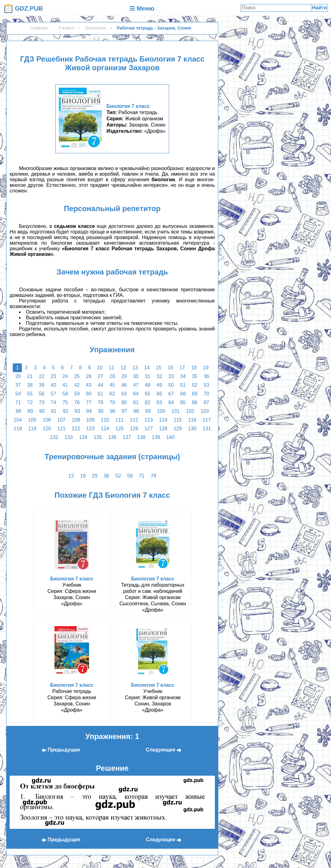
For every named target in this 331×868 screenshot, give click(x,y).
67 (171, 394)
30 (136, 376)
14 (147, 368)
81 (136, 402)
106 (47, 420)
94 (89, 411)
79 (112, 402)
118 (18, 429)
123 (90, 429)
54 (18, 394)
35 (195, 376)
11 (111, 368)
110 (105, 420)
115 (178, 420)
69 (195, 394)
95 (101, 411)
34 (183, 376)
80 (124, 402)
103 (205, 411)
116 (192, 420)
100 (161, 411)
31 (148, 376)
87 (206, 402)
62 (112, 394)
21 (30, 376)
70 (206, 394)
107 (61, 420)
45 (112, 385)
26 (89, 376)
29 (124, 376)
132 (54, 437)
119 (32, 429)
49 (159, 385)
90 (42, 411)
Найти (319, 8)
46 (124, 385)
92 (66, 411)
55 (30, 394)
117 (207, 420)
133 (69, 437)
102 (190, 411)
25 (77, 376)
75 (65, 402)
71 (18, 402)
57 (54, 394)
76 (77, 402)
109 (90, 420)
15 (159, 368)
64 (136, 394)
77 (89, 402)
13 (135, 368)
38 (30, 385)
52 (195, 385)
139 (156, 437)
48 (148, 385)
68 (183, 394)
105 (32, 420)
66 (159, 394)
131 (207, 429)
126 (134, 429)
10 (100, 368)
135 (98, 437)
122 (76, 429)
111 (120, 420)
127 (149, 429)
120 (47, 429)
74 (54, 402)
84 (171, 402)
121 (61, 429)
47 (136, 385)
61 (101, 394)
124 (105, 429)
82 (148, 402)
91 (54, 411)
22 (42, 376)
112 (134, 420)
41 (65, 385)
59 (77, 394)
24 (65, 376)
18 (194, 368)
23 (54, 376)
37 (18, 385)
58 (65, 394)
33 (171, 376)
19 (206, 368)
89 (30, 411)
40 (54, 385)
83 (159, 402)
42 (77, 385)
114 (163, 420)
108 (76, 420)
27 (101, 376)
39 (42, 385)
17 (182, 368)
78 (101, 402)
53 (206, 385)
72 (30, 402)
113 (149, 420)
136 (112, 437)
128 (163, 429)
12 (123, 368)
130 (192, 429)
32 (159, 376)
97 (124, 411)
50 (171, 385)
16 (170, 368)
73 (42, 402)
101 (176, 411)
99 (148, 411)
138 (142, 437)
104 (18, 420)
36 (206, 376)
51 (183, 385)
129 (178, 429)
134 (83, 437)
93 (77, 411)
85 (183, 402)
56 (42, 394)
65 (148, 394)
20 (18, 376)
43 (89, 385)
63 (124, 394)
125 (120, 429)
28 (112, 376)
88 (18, 411)
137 (127, 437)
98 (136, 411)
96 (113, 411)
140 (170, 437)
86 (195, 402)
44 (101, 385)
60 (89, 394)
